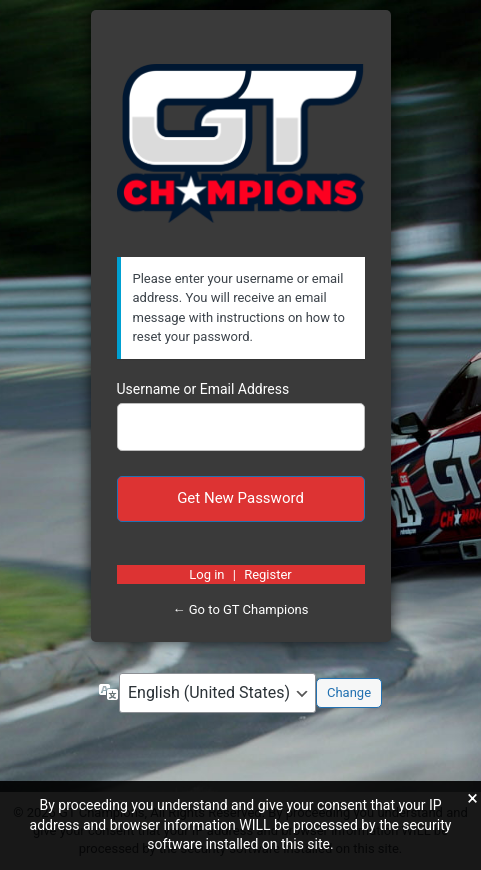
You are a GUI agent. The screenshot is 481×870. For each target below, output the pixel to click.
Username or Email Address (203, 389)
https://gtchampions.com (241, 143)
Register (268, 574)
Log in (206, 574)
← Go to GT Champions (241, 609)
